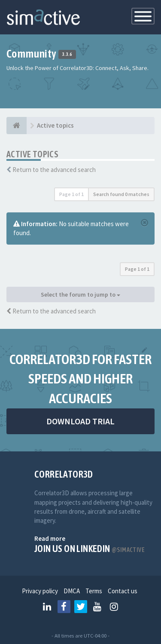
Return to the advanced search (54, 170)
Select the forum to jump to (80, 294)
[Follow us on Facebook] (64, 607)
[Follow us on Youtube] (97, 607)
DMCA (72, 591)
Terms (94, 591)
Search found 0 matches (121, 194)
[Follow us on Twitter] (81, 607)
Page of (71, 194)
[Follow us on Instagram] (114, 607)
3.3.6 (67, 55)
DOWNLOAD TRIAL (80, 421)
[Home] (17, 126)
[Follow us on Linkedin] (47, 607)
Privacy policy (40, 591)
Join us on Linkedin (90, 549)
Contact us (123, 591)
